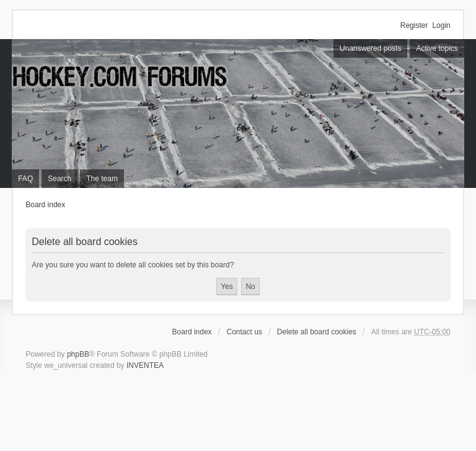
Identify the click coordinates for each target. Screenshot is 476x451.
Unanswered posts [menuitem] (370, 48)
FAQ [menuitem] (25, 179)
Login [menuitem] (441, 25)
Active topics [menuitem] (437, 48)
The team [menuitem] (102, 179)
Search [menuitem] (59, 179)
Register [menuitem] (414, 25)
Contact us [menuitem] (245, 332)
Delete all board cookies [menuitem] (317, 332)
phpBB (78, 354)
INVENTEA (145, 365)
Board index (45, 205)
